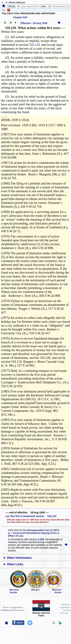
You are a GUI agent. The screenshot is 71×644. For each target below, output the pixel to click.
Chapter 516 (20, 17)
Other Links (15, 564)
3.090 (41, 539)
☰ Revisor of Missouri (15, 3)
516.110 (34, 45)
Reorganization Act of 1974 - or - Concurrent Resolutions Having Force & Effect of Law (34, 533)
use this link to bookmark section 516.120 (31, 516)
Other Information (19, 558)
